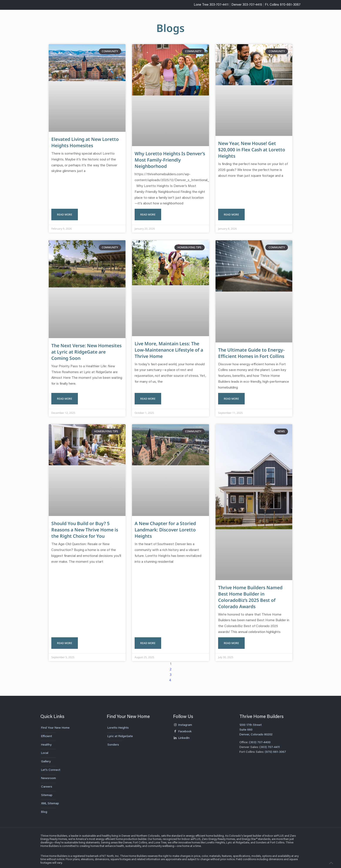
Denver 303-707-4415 (247, 5)
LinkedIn (181, 734)
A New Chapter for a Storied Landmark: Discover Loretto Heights (165, 527)
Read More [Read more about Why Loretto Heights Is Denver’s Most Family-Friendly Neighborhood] (148, 213)
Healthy (46, 741)
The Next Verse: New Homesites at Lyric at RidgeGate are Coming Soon (86, 350)
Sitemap (47, 791)
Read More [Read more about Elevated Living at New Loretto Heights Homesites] (65, 213)
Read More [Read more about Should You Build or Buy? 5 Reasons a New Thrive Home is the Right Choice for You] (65, 639)
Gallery (46, 758)
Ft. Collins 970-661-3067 (283, 5)
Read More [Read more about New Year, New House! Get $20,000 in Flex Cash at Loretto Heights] (231, 213)
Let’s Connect (51, 766)
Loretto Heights (118, 724)
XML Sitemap (50, 800)
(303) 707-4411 (270, 743)
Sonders (113, 741)
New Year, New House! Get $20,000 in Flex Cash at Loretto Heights (252, 150)
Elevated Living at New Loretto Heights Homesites (85, 142)
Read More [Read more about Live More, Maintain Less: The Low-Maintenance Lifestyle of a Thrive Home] (148, 395)
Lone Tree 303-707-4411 (211, 5)
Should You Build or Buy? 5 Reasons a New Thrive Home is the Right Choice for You (85, 527)
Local (45, 749)
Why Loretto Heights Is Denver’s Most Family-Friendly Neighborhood (170, 160)
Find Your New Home (55, 724)
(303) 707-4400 (259, 738)
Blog (44, 808)
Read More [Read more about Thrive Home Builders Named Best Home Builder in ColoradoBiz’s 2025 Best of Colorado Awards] (231, 639)
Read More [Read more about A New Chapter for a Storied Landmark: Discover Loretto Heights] (148, 639)
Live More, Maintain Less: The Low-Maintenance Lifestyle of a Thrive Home (169, 348)
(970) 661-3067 (275, 748)
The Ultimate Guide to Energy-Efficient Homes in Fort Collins (251, 351)
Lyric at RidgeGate (120, 732)
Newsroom (48, 774)
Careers (47, 783)
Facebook (182, 728)
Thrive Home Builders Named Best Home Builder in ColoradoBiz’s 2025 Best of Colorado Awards (250, 594)
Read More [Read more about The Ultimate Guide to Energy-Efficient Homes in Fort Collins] (231, 395)
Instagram (183, 721)
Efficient (47, 732)
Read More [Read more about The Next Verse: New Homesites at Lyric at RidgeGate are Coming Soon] (65, 395)
